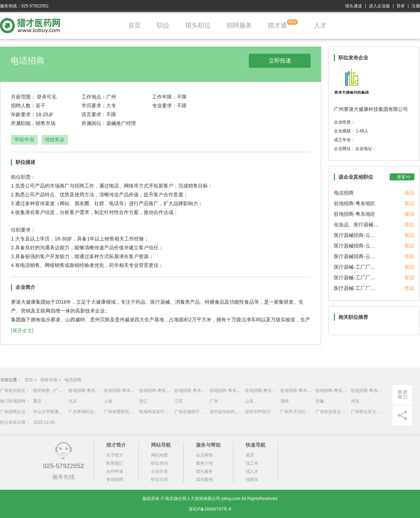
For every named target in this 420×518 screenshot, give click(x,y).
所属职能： (23, 123)
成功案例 (204, 480)
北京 (73, 401)
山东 (249, 401)
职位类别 (160, 463)
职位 (163, 25)
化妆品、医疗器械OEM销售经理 (357, 225)
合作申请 (115, 471)
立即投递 (280, 61)
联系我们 (115, 463)
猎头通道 (354, 6)
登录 (401, 6)
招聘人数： (23, 106)
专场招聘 (115, 480)
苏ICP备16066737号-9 (210, 509)
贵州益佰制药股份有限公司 (226, 412)
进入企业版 (379, 6)
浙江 (143, 401)
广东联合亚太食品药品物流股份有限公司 (331, 412)
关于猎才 (115, 455)
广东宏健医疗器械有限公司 (190, 412)
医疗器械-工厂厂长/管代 (357, 267)
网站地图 (160, 455)
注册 (416, 6)
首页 (134, 25)
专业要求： (164, 106)
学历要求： (94, 106)
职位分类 (160, 480)
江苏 (179, 401)
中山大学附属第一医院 (49, 412)
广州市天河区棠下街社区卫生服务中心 (296, 412)
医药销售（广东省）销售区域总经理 (49, 391)
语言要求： (94, 114)
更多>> (404, 177)
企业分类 (160, 471)
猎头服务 (204, 471)
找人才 (252, 471)
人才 (320, 25)
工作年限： (164, 97)
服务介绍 (204, 463)
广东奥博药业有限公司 (84, 412)
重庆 (37, 401)
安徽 (320, 401)
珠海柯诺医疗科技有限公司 (155, 412)
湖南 (284, 401)
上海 (108, 401)
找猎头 (252, 480)
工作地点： (94, 97)
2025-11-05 (44, 422)
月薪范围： (23, 97)
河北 (355, 401)
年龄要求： (23, 114)
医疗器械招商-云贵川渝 (357, 235)
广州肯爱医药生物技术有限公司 (120, 412)
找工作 (252, 463)
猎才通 (277, 25)
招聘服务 (239, 25)
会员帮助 (204, 455)
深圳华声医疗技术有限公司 (261, 412)
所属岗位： (94, 123)
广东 (214, 401)
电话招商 (344, 193)
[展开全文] (22, 331)
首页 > (31, 380)
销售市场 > (50, 380)
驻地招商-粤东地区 (355, 203)
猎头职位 (198, 25)
